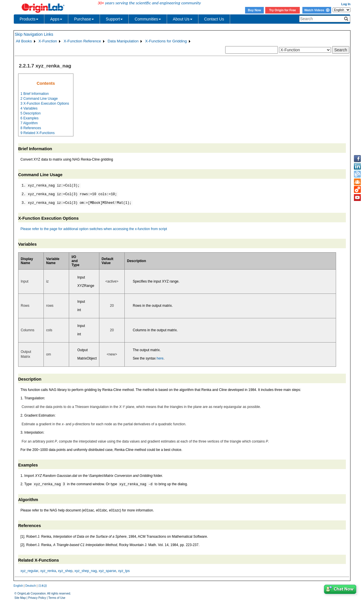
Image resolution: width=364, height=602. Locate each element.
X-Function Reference (82, 41)
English (18, 586)
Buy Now (255, 10)
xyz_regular (29, 571)
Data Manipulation (123, 41)
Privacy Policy (37, 598)
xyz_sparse (108, 571)
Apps (56, 19)
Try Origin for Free (283, 10)
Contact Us (214, 19)
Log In (346, 4)
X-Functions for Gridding (166, 41)
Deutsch (31, 586)
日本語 (43, 586)
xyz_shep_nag (85, 571)
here (160, 358)
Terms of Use (57, 598)
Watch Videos (317, 10)
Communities (148, 19)
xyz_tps (124, 571)
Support (114, 19)
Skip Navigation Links (34, 34)
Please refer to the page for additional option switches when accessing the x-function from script (94, 229)
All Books (24, 41)
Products (29, 19)
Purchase (84, 19)
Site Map (20, 598)
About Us (183, 19)
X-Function (48, 41)
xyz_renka (48, 571)
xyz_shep (65, 571)
